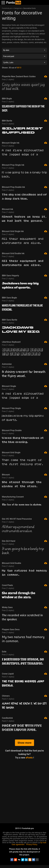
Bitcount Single (25, 386)
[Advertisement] (24, 787)
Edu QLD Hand (25, 541)
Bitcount (25, 475)
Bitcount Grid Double (25, 563)
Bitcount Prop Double (25, 430)
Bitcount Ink (25, 209)
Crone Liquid (25, 674)
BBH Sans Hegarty (25, 275)
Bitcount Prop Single (25, 408)
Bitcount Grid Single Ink (25, 231)
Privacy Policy (32, 844)
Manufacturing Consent (25, 497)
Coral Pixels (25, 585)
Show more (25, 743)
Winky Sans (25, 607)
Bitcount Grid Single (25, 452)
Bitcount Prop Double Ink (25, 187)
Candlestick (25, 718)
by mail (43, 843)
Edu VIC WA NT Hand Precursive (25, 519)
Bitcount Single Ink (25, 143)
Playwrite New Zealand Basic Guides (25, 76)
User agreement (18, 844)
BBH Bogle (25, 99)
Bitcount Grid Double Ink (25, 253)
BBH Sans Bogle (25, 298)
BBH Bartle (25, 121)
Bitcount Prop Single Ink (25, 165)
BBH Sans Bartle (25, 320)
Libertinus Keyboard (25, 342)
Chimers (25, 696)
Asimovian (25, 364)
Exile (25, 652)
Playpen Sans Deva (25, 629)
